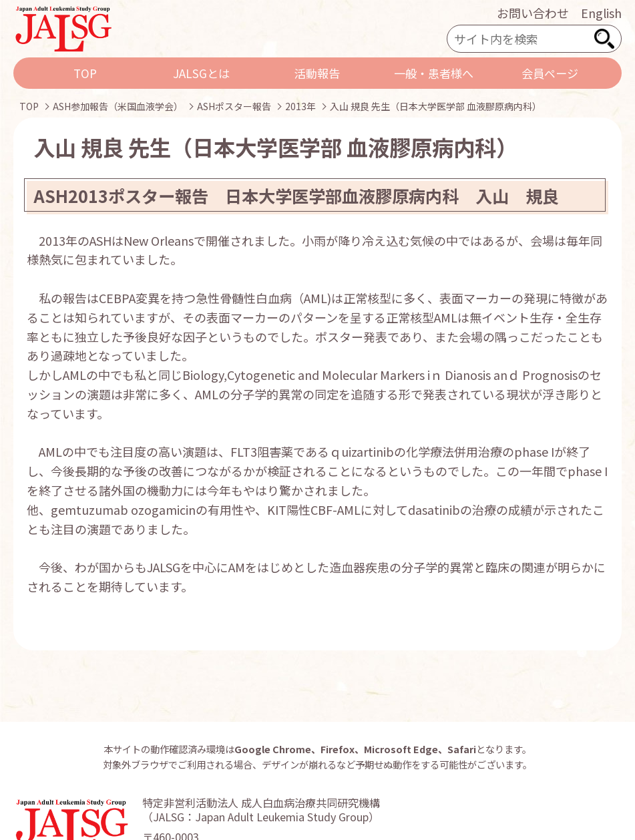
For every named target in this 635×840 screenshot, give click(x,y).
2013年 (300, 106)
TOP (85, 73)
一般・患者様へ (434, 73)
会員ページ (550, 73)
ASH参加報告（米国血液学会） (118, 106)
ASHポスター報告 (234, 106)
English (601, 13)
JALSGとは (201, 73)
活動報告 (317, 73)
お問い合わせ (533, 13)
